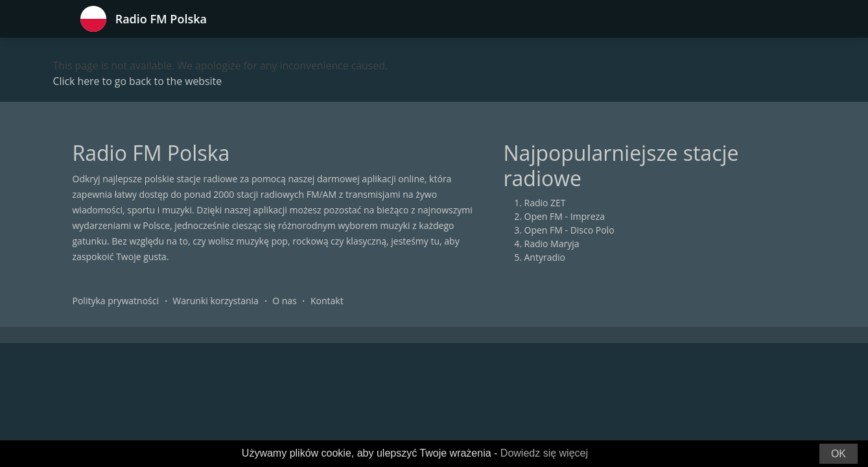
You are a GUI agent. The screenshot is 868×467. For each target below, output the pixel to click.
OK (839, 454)
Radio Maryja (552, 244)
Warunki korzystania (216, 301)
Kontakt (327, 301)
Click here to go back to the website (138, 82)
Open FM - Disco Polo (569, 231)
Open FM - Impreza (565, 217)
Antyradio (545, 258)
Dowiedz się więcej (544, 453)
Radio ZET (545, 203)
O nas (285, 301)
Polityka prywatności (116, 301)
